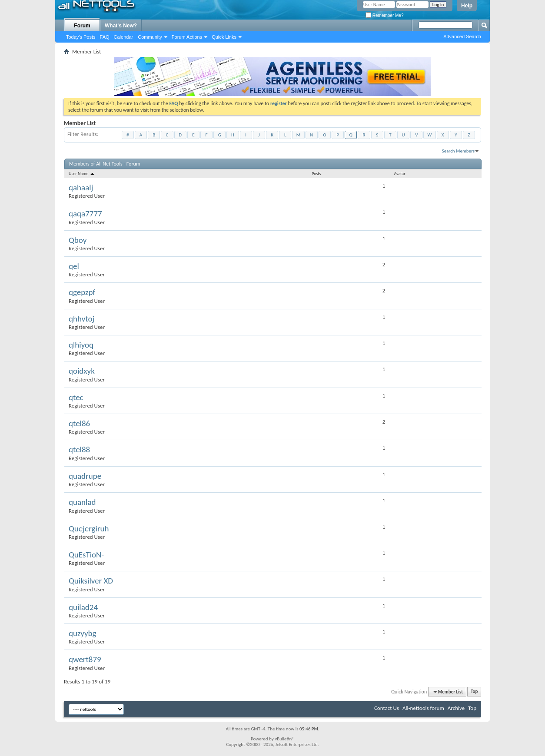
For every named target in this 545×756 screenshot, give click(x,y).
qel (74, 266)
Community (150, 37)
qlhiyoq (81, 345)
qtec (76, 397)
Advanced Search (462, 36)
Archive (456, 708)
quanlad (82, 502)
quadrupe (85, 476)
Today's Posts (81, 37)
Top (474, 692)
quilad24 (83, 607)
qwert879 (85, 659)
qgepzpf (82, 292)
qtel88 (79, 449)
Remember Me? (384, 15)
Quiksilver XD (91, 581)
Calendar (124, 37)
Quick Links (224, 37)
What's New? (121, 26)
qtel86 (79, 423)
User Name (82, 174)
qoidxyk (82, 371)
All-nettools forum (423, 708)
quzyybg (83, 633)
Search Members (458, 151)
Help (467, 6)
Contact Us (387, 708)
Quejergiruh (89, 529)
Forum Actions (187, 37)
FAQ (105, 37)
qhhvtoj (81, 319)
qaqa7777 (85, 214)
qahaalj (81, 187)
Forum (82, 26)
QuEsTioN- (86, 555)
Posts (316, 174)
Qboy (78, 240)
